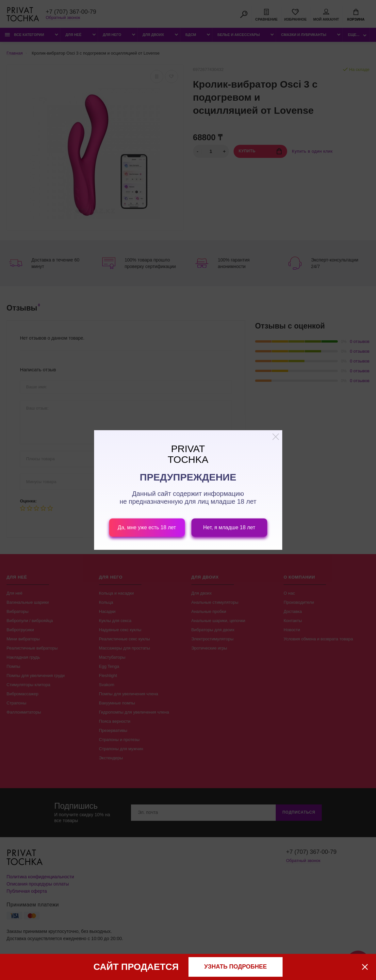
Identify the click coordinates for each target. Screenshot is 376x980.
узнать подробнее (236, 967)
